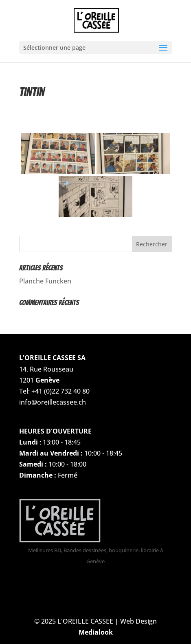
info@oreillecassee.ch (53, 402)
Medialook (96, 632)
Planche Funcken (45, 281)
